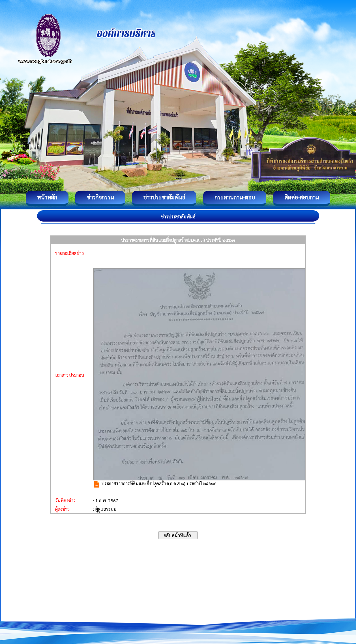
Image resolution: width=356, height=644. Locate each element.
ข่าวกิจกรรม (100, 197)
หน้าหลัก (47, 197)
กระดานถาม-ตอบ (235, 197)
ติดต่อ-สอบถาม (302, 197)
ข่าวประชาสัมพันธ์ (164, 197)
